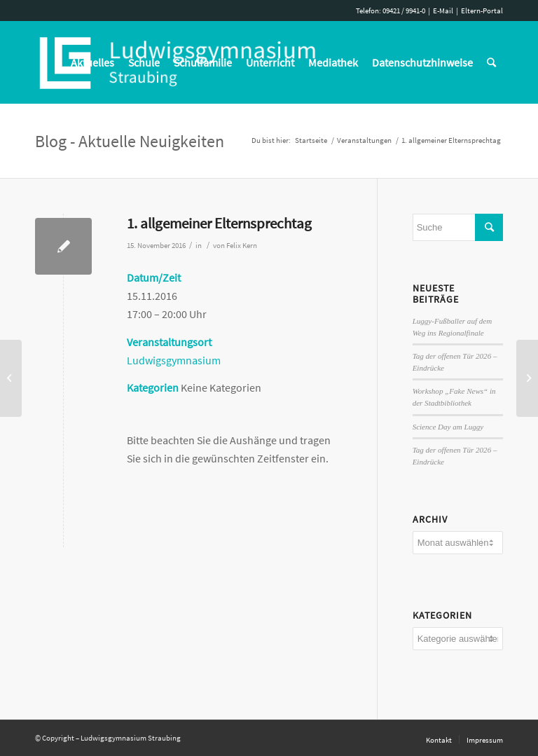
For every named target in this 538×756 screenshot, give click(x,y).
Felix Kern (242, 246)
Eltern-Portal (482, 11)
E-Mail (443, 11)
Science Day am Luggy (448, 427)
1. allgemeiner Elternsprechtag (219, 223)
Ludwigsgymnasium (174, 360)
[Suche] (491, 62)
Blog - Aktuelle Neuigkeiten (130, 141)
